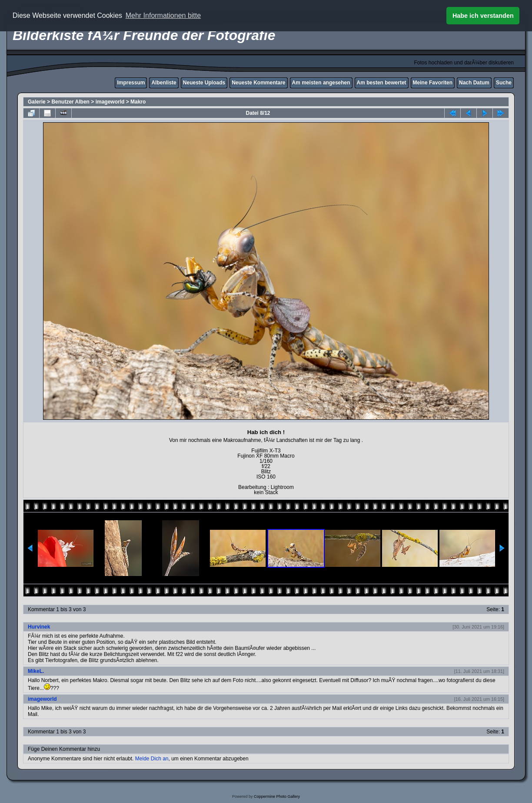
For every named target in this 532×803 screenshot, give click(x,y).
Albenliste (164, 83)
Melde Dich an (152, 759)
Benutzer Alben (70, 102)
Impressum (131, 83)
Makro (138, 102)
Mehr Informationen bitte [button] (163, 15)
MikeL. (36, 671)
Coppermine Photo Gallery (277, 796)
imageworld (110, 102)
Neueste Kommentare (258, 83)
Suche (504, 83)
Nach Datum (474, 83)
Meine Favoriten (433, 83)
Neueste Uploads (204, 83)
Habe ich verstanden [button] (483, 16)
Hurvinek (39, 627)
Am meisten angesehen (321, 83)
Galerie (37, 102)
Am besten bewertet (382, 83)
